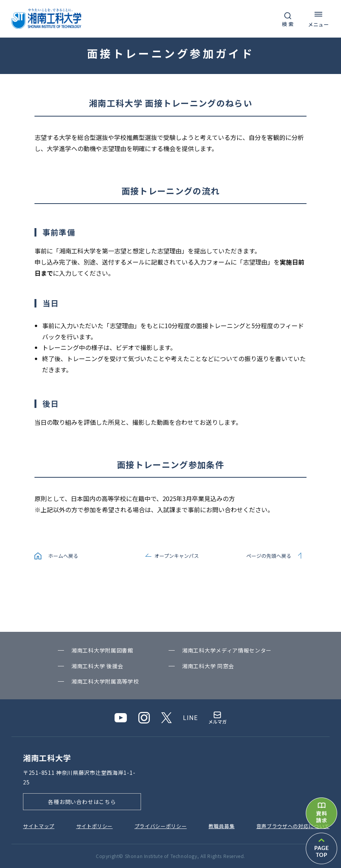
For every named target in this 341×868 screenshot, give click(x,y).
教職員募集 (221, 826)
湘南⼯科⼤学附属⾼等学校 (105, 681)
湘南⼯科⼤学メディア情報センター (227, 650)
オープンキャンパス (177, 556)
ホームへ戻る (63, 556)
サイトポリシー (95, 826)
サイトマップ (39, 826)
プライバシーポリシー (161, 826)
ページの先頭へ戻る (269, 556)
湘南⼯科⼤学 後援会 (97, 666)
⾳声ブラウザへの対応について (293, 826)
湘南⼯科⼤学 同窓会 (208, 666)
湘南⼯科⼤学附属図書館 (102, 650)
